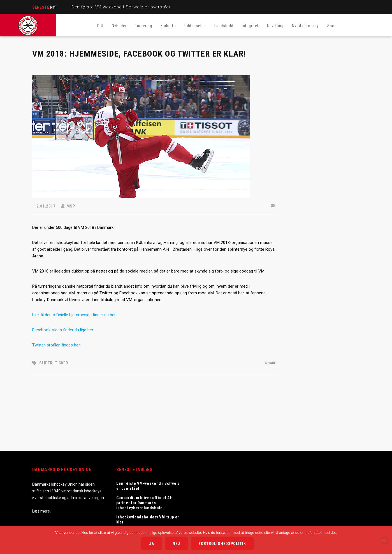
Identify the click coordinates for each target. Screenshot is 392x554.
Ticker (62, 363)
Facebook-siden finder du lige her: (63, 330)
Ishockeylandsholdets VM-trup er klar (148, 520)
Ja (152, 544)
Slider (46, 363)
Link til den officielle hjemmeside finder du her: (74, 315)
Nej (176, 544)
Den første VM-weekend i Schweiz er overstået (121, 7)
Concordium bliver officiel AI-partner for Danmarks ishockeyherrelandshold (145, 503)
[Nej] (384, 541)
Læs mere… (42, 511)
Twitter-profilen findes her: (57, 345)
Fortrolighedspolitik (222, 544)
